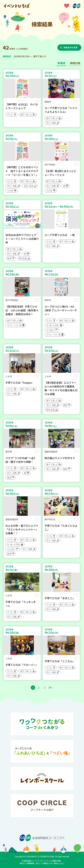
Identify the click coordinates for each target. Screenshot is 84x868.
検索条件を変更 (71, 47)
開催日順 (75, 63)
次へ (51, 688)
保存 (37, 102)
